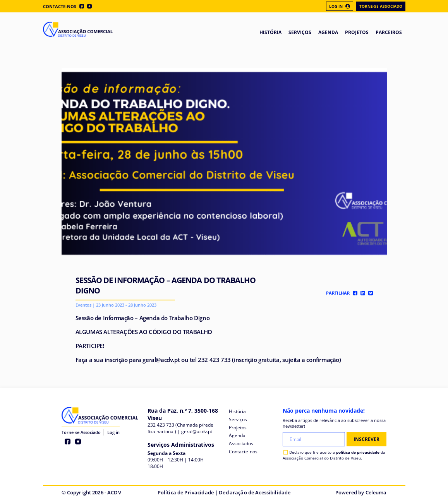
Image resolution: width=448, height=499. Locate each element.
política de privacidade (358, 452)
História (237, 411)
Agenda (237, 435)
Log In (340, 6)
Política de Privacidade (186, 492)
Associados (241, 443)
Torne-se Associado (381, 6)
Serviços (238, 419)
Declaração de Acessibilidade (255, 492)
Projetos (238, 428)
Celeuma (376, 492)
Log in (113, 432)
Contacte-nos (60, 6)
